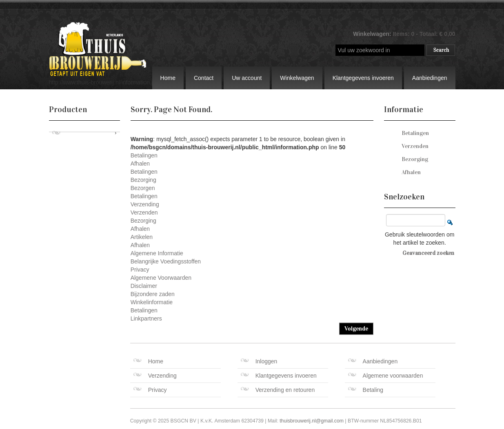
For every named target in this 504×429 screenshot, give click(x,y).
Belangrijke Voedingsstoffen (166, 261)
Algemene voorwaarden (386, 376)
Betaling (366, 390)
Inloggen (259, 361)
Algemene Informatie (157, 253)
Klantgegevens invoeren (363, 78)
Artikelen (142, 237)
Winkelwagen (297, 78)
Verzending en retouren (278, 390)
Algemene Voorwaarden (161, 278)
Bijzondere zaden (153, 294)
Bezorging (143, 180)
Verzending (145, 204)
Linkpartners (146, 318)
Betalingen (144, 155)
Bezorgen (143, 188)
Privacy (140, 270)
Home (168, 78)
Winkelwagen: (373, 34)
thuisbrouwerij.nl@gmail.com (312, 421)
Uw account (247, 78)
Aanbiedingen (430, 78)
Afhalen (140, 164)
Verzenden (144, 212)
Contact (204, 78)
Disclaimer (144, 286)
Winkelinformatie (152, 302)
